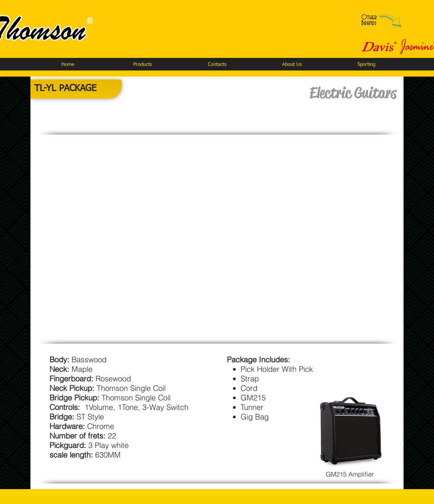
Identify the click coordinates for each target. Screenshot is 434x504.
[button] (142, 65)
